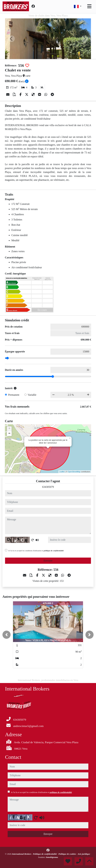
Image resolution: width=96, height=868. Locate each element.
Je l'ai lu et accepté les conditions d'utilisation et (36, 551)
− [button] (9, 434)
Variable (32, 395)
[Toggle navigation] (89, 6)
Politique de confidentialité (45, 854)
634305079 (48, 487)
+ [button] (9, 429)
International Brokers (22, 854)
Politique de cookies (68, 854)
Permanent (14, 395)
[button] (7, 635)
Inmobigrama (52, 857)
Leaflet (62, 472)
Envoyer (48, 561)
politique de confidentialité (54, 551)
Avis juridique (84, 854)
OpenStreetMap (74, 472)
